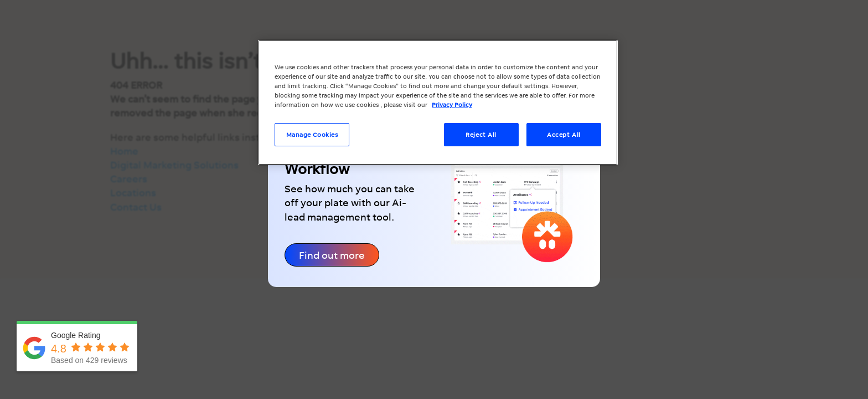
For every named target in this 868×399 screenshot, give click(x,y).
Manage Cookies (312, 134)
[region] (438, 103)
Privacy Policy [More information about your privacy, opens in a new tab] (452, 104)
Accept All (564, 134)
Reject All (481, 134)
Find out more (332, 255)
